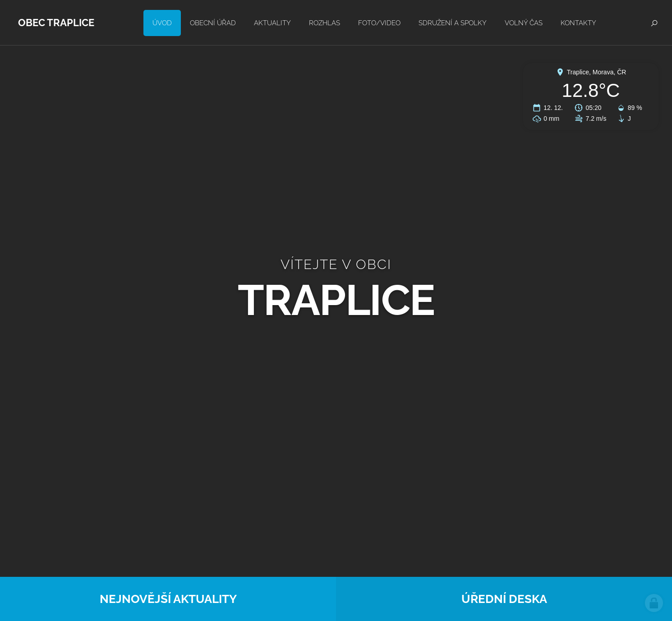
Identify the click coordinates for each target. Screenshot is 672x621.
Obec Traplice (56, 23)
